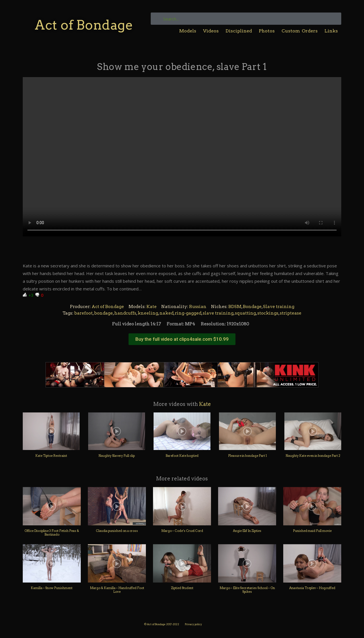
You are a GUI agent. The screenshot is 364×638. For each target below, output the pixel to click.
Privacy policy (193, 624)
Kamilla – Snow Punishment (52, 588)
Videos (211, 31)
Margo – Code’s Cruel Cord (182, 531)
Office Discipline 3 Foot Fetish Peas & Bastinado (52, 533)
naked (167, 313)
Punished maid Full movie (312, 531)
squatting (245, 313)
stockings (268, 313)
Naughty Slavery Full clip (117, 456)
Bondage (252, 307)
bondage (104, 313)
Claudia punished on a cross (117, 531)
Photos (267, 31)
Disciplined (239, 31)
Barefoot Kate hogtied (182, 456)
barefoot (83, 313)
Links (331, 31)
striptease (291, 313)
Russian (198, 307)
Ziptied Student (182, 588)
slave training (218, 313)
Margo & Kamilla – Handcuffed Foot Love (117, 590)
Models (188, 31)
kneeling (148, 313)
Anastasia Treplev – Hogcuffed (312, 588)
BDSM (235, 307)
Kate (152, 307)
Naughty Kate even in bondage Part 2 (313, 456)
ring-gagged (188, 313)
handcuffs (125, 313)
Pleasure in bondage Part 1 (247, 456)
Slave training (279, 307)
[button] (182, 339)
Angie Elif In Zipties (247, 531)
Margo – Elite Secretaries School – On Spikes (247, 590)
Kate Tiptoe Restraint (51, 456)
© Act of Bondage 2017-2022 (162, 624)
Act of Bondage (84, 25)
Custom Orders (300, 31)
